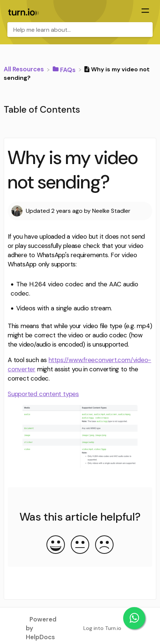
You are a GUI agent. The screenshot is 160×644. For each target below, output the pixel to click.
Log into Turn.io (102, 628)
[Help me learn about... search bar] (80, 30)
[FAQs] (65, 69)
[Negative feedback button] (104, 545)
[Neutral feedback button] (80, 545)
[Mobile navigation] (145, 11)
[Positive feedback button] (56, 545)
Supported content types (43, 394)
